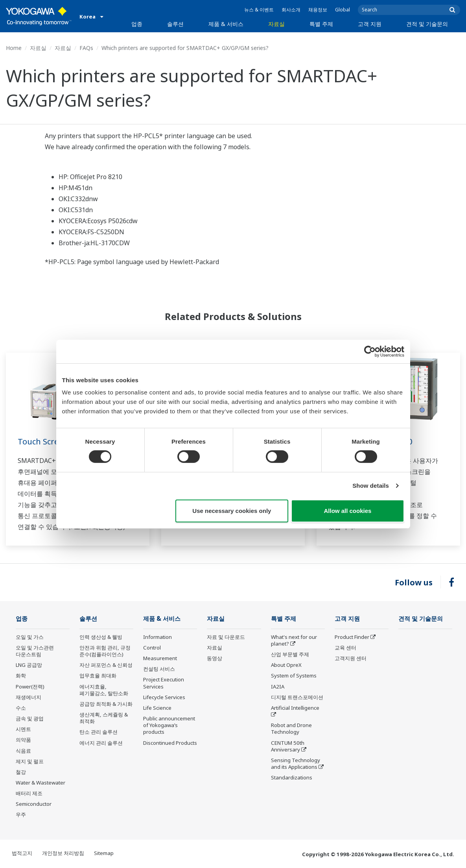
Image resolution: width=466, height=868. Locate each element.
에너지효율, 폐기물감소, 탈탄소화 (104, 690)
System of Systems (294, 676)
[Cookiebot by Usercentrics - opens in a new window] (370, 351)
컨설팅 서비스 (159, 669)
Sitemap (104, 853)
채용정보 (318, 10)
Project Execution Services (164, 683)
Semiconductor (34, 804)
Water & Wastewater (41, 783)
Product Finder (352, 637)
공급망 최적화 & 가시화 (106, 704)
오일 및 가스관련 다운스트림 (35, 651)
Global (343, 10)
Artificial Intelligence (295, 708)
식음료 (23, 751)
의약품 (23, 740)
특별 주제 (321, 24)
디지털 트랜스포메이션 (297, 697)
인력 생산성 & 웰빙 (101, 637)
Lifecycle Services (164, 697)
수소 (21, 708)
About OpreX (286, 665)
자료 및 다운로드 (226, 637)
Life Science (157, 708)
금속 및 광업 (30, 718)
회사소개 (291, 10)
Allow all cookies (348, 511)
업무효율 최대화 (98, 676)
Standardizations (292, 777)
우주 (21, 814)
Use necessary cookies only (232, 511)
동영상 (215, 658)
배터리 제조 (29, 793)
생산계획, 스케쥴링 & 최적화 (104, 718)
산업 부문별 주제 (290, 654)
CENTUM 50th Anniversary (288, 746)
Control (152, 648)
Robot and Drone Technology (291, 728)
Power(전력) (30, 687)
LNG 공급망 (29, 665)
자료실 (276, 24)
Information (157, 637)
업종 (137, 24)
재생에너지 (29, 697)
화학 (21, 676)
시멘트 (23, 729)
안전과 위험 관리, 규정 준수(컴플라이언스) (105, 651)
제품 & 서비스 (226, 24)
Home (14, 48)
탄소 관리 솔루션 (99, 732)
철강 (21, 772)
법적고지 (22, 853)
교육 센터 (345, 648)
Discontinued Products (170, 743)
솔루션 (175, 24)
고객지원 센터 (351, 658)
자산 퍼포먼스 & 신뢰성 (106, 665)
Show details (371, 486)
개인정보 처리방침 (63, 853)
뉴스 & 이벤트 (259, 10)
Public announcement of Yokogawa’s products (169, 725)
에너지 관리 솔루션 (101, 743)
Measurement (160, 658)
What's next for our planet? (294, 640)
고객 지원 (370, 24)
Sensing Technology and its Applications (296, 763)
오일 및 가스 (30, 637)
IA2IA (278, 687)
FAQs (86, 48)
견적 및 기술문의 (427, 24)
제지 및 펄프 (30, 761)
